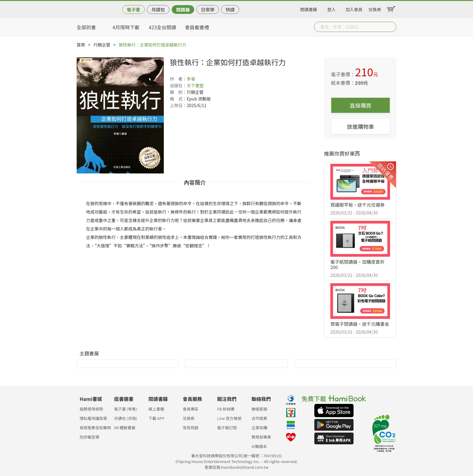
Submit (391, 27)
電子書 (133, 10)
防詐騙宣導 (89, 437)
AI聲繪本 (259, 446)
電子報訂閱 (227, 428)
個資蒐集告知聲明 (95, 428)
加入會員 (354, 8)
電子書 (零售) (126, 409)
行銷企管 (102, 45)
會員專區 (191, 409)
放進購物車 (360, 126)
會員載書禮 (197, 27)
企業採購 (259, 428)
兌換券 (375, 8)
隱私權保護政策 (93, 418)
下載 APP (156, 418)
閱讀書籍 (309, 8)
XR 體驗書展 (125, 428)
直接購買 (360, 105)
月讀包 (158, 10)
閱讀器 (183, 10)
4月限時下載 (126, 27)
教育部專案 (261, 437)
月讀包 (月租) (126, 418)
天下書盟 (195, 85)
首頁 (81, 45)
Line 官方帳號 (229, 418)
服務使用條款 (91, 409)
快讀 (230, 10)
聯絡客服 (259, 409)
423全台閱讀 (162, 27)
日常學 (208, 10)
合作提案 (259, 418)
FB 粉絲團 (226, 409)
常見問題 (191, 428)
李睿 (191, 79)
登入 (332, 8)
